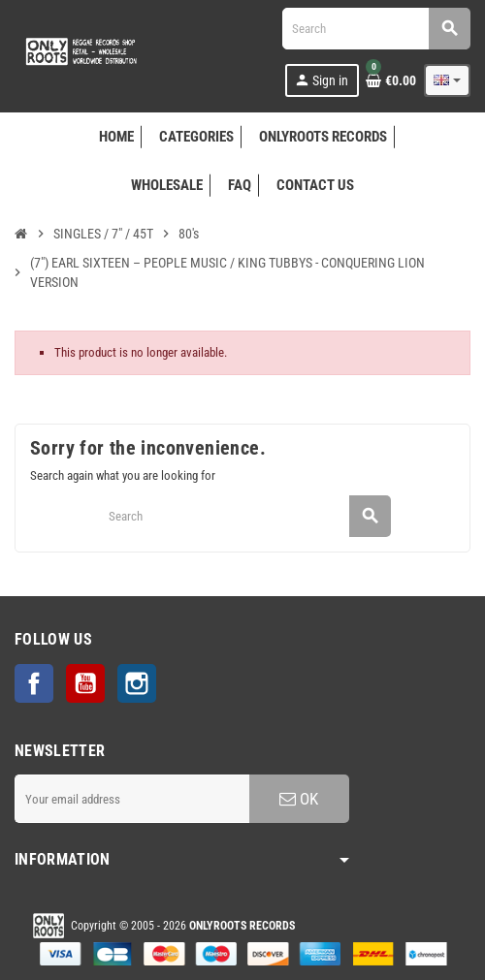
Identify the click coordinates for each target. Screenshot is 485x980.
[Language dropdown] (447, 80)
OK (299, 799)
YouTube (85, 683)
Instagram (137, 683)
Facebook (34, 683)
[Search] (376, 29)
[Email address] (132, 799)
